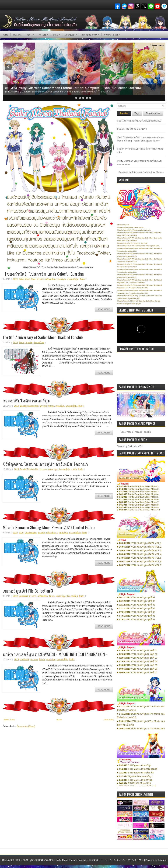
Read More (104, 309)
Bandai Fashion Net (29, 406)
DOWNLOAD (72, 34)
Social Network (92, 34)
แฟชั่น (74, 469)
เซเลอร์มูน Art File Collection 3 (28, 591)
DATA (58, 34)
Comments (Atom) (26, 726)
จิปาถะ (51, 406)
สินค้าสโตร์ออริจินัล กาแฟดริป (132, 129)
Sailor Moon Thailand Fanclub (136, 432)
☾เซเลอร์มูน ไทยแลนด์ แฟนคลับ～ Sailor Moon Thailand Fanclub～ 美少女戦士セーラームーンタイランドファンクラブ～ (82, 860)
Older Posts (109, 719)
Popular (124, 113)
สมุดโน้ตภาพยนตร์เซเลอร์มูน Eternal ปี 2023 (139, 121)
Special (29, 343)
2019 (15, 279)
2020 (21, 533)
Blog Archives (153, 113)
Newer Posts (9, 719)
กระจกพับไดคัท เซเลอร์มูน (27, 400)
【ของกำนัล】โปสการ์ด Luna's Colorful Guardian (43, 274)
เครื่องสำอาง (52, 533)
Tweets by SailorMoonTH (130, 446)
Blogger (159, 172)
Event (22, 343)
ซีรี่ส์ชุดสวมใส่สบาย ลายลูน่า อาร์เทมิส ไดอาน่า (45, 464)
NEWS (31, 34)
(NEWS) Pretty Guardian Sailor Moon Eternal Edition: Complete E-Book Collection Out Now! (74, 88)
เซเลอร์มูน (61, 279)
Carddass (23, 596)
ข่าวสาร (40, 279)
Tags (137, 113)
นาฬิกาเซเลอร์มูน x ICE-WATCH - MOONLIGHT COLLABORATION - (55, 654)
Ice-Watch (25, 659)
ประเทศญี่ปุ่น (73, 279)
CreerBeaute (31, 533)
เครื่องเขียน (50, 279)
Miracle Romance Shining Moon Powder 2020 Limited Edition (49, 527)
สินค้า (82, 279)
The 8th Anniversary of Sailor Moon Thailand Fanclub (43, 337)
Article (45, 34)
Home (5, 34)
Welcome (17, 34)
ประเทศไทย (39, 343)
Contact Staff (113, 34)
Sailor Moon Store (27, 279)
